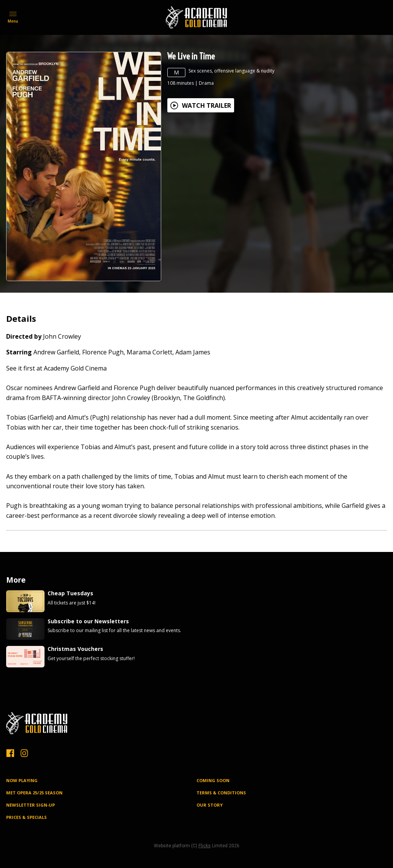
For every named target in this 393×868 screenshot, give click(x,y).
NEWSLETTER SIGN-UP (31, 805)
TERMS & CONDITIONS (221, 793)
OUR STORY (210, 805)
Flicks (205, 846)
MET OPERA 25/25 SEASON (34, 793)
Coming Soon (213, 780)
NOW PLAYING (22, 780)
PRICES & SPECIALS (26, 817)
